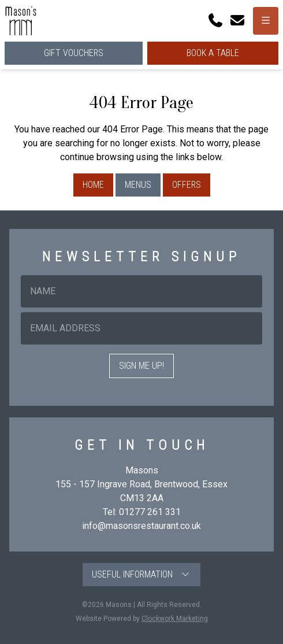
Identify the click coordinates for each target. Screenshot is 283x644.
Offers (187, 185)
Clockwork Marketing (175, 619)
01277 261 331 (150, 512)
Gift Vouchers (74, 53)
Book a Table (213, 53)
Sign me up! (141, 366)
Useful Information (141, 574)
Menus (138, 185)
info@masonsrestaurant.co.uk (141, 526)
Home (93, 185)
